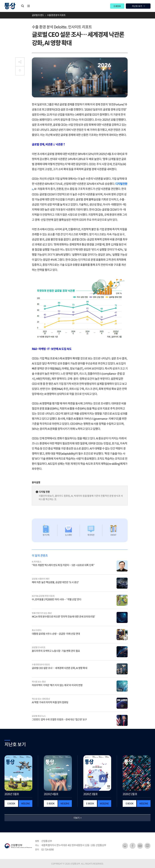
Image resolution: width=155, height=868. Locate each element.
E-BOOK (117, 6)
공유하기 (20, 62)
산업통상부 (18, 846)
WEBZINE (26, 803)
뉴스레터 (68, 535)
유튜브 (140, 846)
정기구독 (46, 535)
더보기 (77, 818)
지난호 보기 (137, 6)
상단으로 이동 (20, 71)
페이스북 (133, 846)
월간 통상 (10, 6)
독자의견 (91, 535)
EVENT (113, 535)
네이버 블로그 (148, 846)
